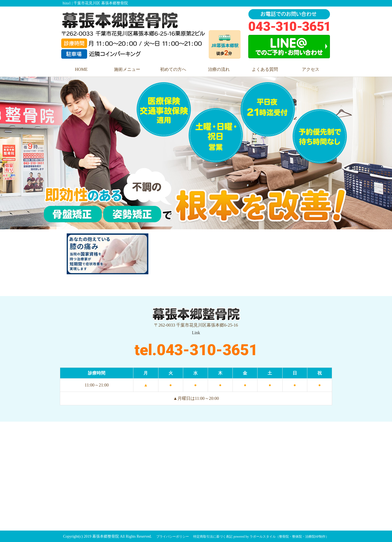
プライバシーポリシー (173, 537)
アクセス (311, 69)
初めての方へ (173, 69)
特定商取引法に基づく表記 (213, 537)
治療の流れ (219, 69)
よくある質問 (265, 69)
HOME (81, 69)
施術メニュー (127, 69)
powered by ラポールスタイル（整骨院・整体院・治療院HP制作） (281, 537)
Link (196, 333)
